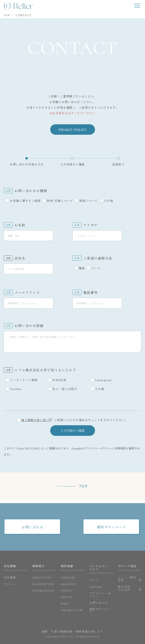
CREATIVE (42, 577)
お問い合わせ (33, 527)
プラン (94, 580)
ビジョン (10, 584)
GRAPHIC (69, 584)
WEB (65, 603)
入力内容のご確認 (73, 433)
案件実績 (67, 566)
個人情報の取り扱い (35, 423)
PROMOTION (43, 590)
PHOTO (67, 590)
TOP (84, 489)
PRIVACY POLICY (72, 130)
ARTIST (96, 587)
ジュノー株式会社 (127, 579)
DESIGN (68, 577)
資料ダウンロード (112, 527)
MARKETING (43, 584)
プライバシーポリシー (98, 451)
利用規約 (120, 451)
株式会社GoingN (124, 588)
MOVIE (67, 597)
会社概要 (10, 577)
